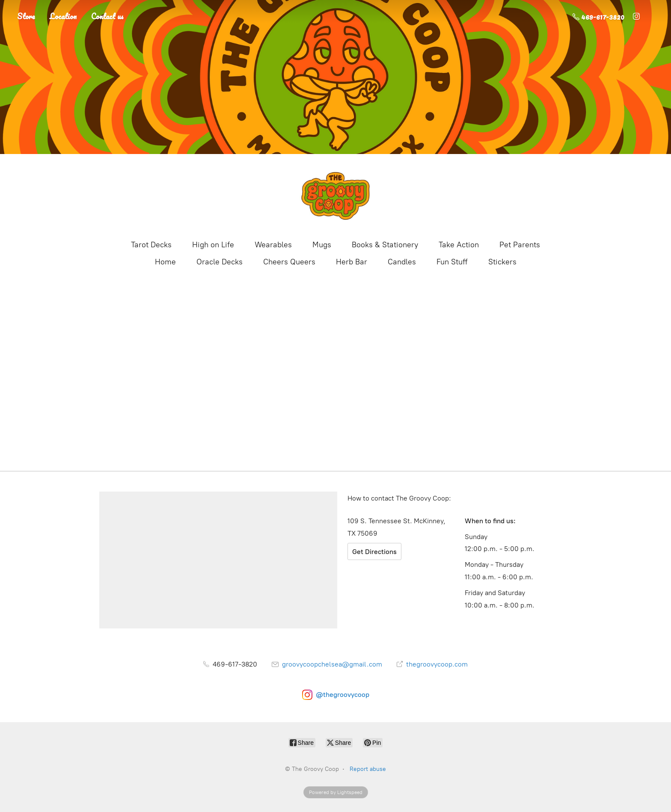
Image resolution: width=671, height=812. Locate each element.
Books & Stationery (385, 245)
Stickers (502, 262)
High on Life (213, 245)
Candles (402, 262)
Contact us (107, 16)
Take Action (459, 245)
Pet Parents (520, 245)
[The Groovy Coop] (335, 196)
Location (63, 16)
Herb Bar (352, 262)
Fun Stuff (452, 262)
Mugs (322, 245)
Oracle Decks (220, 262)
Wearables (273, 245)
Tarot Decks (151, 245)
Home (165, 262)
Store (26, 16)
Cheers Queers (289, 262)
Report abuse (368, 769)
